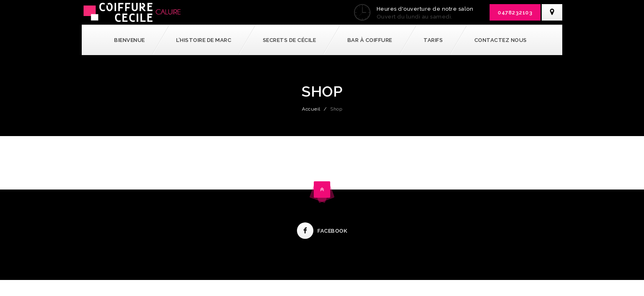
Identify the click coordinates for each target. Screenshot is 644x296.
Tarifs (433, 40)
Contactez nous (501, 40)
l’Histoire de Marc (204, 40)
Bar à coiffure (370, 40)
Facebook (322, 231)
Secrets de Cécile (290, 40)
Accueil (311, 109)
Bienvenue (130, 40)
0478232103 (515, 13)
